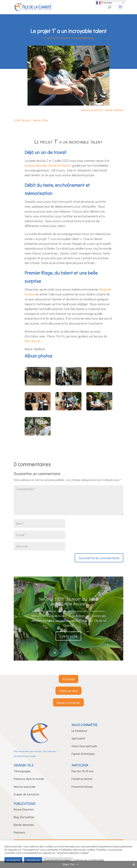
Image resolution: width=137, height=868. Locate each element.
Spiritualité (78, 738)
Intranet (68, 679)
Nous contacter (68, 702)
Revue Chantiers (24, 809)
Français (104, 3)
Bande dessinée (24, 825)
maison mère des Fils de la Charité (48, 165)
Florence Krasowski (46, 617)
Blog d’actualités (24, 817)
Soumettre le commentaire (99, 558)
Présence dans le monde (29, 779)
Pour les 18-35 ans (83, 771)
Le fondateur (79, 731)
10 (82, 653)
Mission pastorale (25, 787)
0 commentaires (83, 38)
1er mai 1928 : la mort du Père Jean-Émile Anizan (68, 608)
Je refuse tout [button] (13, 860)
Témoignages (22, 771)
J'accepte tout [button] (33, 860)
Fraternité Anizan (82, 787)
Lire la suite (68, 642)
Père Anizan (33, 341)
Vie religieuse (79, 617)
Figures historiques (83, 754)
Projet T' (66, 38)
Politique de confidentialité (89, 860)
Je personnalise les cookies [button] (57, 860)
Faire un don (68, 691)
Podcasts (19, 832)
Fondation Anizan (82, 779)
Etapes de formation (26, 794)
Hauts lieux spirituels (84, 746)
